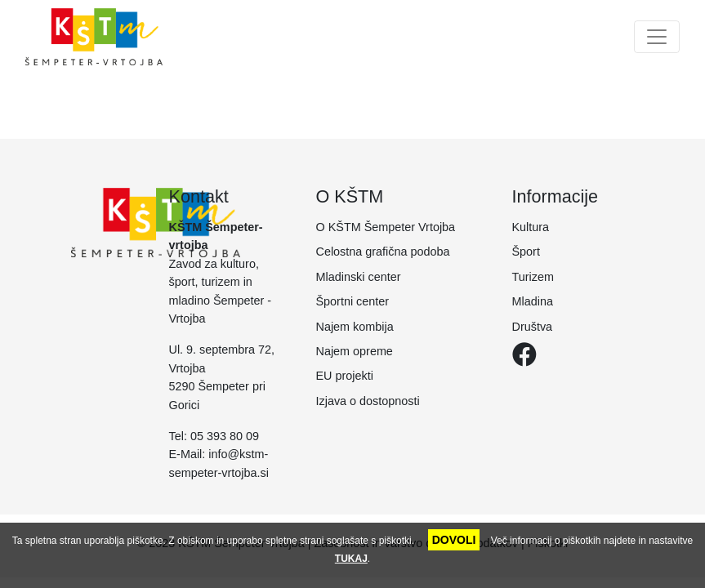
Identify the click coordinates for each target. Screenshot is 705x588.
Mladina (533, 301)
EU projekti (345, 376)
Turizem (533, 277)
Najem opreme (355, 351)
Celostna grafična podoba (383, 252)
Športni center (353, 301)
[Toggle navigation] (657, 37)
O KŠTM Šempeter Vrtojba (386, 227)
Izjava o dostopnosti (368, 401)
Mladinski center (359, 277)
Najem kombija (355, 327)
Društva (533, 327)
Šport (526, 252)
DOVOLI (454, 540)
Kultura (531, 227)
